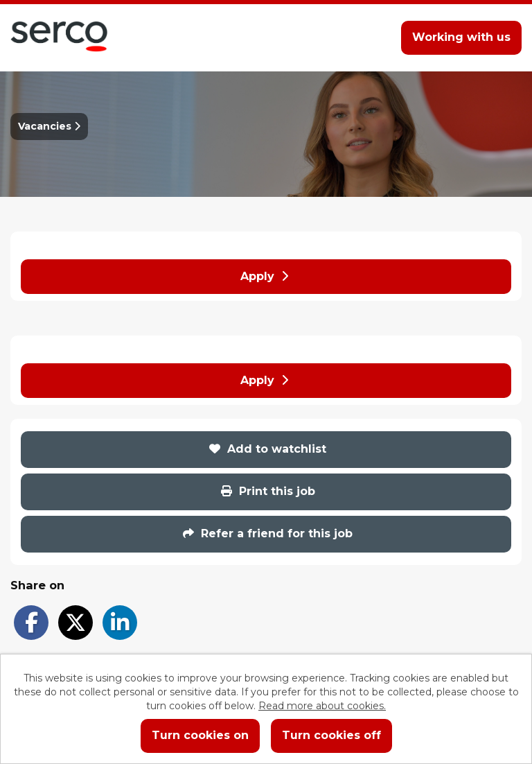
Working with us (461, 37)
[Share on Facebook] (31, 623)
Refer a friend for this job (268, 533)
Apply (264, 276)
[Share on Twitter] (76, 623)
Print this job (268, 491)
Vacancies (49, 126)
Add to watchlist (268, 449)
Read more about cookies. (322, 706)
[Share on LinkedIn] (120, 623)
